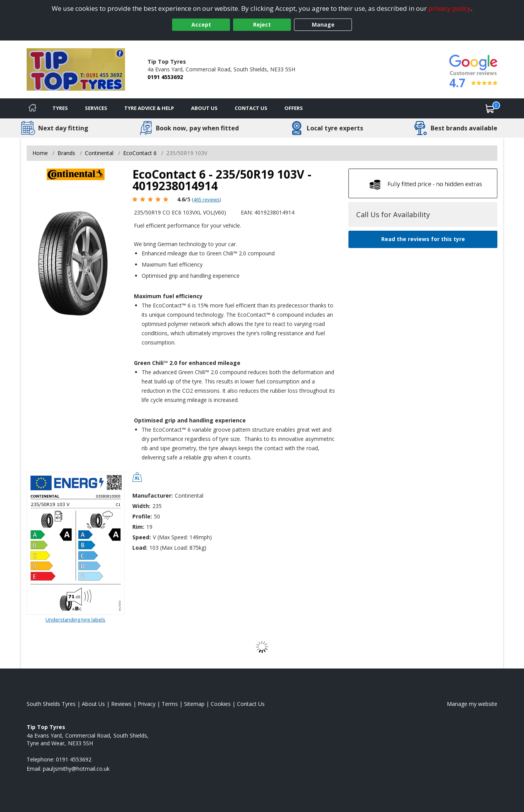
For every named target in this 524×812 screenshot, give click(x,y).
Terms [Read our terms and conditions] (170, 704)
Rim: (138, 527)
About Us (204, 108)
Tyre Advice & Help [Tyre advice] (149, 108)
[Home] (32, 108)
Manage (323, 24)
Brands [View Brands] (66, 153)
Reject (262, 24)
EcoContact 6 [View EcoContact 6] (140, 153)
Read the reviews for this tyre (423, 239)
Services (96, 108)
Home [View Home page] (40, 153)
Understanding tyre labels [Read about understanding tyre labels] (75, 620)
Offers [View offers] (294, 108)
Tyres (60, 108)
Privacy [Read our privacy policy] (147, 704)
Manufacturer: (153, 495)
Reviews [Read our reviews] (121, 704)
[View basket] (490, 108)
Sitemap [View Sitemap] (194, 704)
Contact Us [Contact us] (251, 108)
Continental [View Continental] (99, 153)
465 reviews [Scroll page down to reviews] (206, 199)
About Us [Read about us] (93, 704)
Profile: (142, 516)
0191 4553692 (165, 77)
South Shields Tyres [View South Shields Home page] (51, 704)
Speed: (142, 537)
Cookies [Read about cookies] (221, 704)
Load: (140, 548)
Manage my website (472, 704)
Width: (141, 506)
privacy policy (450, 8)
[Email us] (76, 769)
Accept (201, 24)
